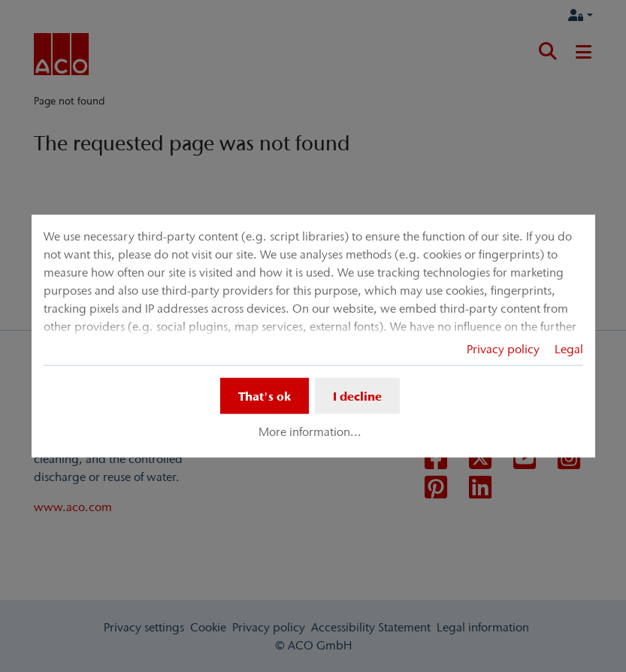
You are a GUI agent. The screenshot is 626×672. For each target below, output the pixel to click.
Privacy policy (503, 349)
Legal (569, 349)
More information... (310, 431)
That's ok (265, 396)
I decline (357, 396)
